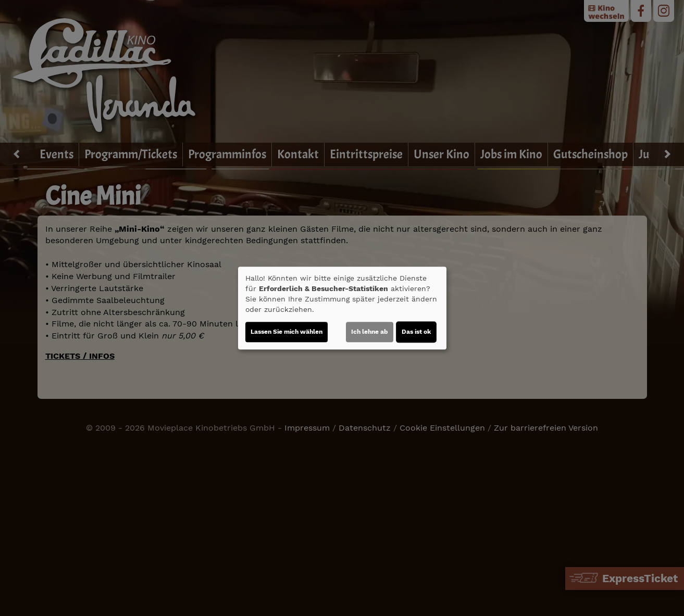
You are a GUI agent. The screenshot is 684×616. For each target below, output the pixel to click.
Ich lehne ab (370, 332)
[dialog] (342, 308)
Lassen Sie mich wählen (287, 332)
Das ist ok (416, 332)
